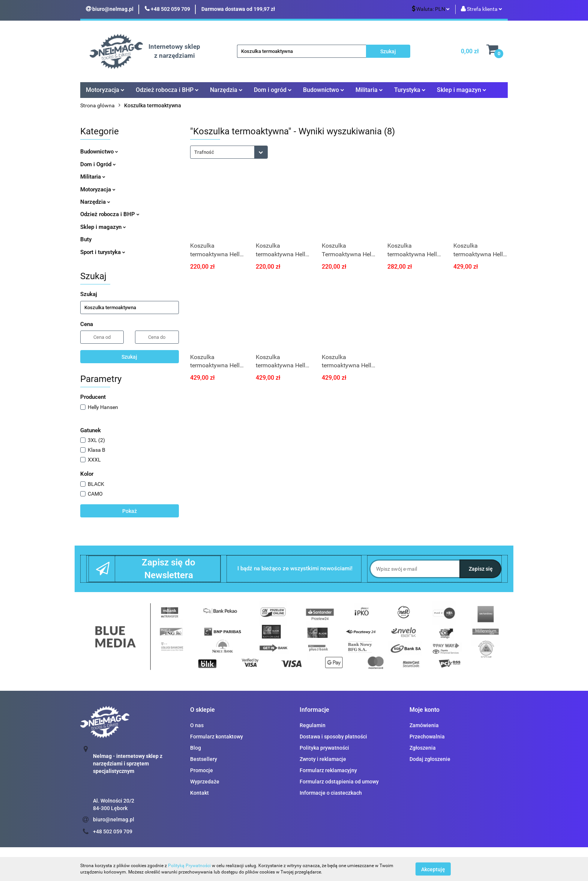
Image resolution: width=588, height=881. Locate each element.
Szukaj (129, 357)
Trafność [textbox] (204, 152)
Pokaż (130, 511)
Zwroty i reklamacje (323, 759)
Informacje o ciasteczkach (331, 793)
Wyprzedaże (205, 782)
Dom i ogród (273, 90)
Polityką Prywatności (189, 866)
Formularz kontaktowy (217, 737)
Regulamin (313, 725)
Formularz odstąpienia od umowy (339, 782)
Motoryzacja (105, 90)
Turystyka (410, 90)
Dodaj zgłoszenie (430, 759)
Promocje (202, 770)
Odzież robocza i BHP (167, 90)
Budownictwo (324, 90)
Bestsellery (204, 759)
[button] (202, 710)
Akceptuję (433, 869)
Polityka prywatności (324, 748)
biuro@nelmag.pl (114, 819)
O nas (197, 725)
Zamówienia (424, 725)
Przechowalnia (427, 737)
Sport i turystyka (103, 252)
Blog (196, 748)
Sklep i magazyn (462, 90)
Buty (86, 239)
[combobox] (229, 152)
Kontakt (199, 793)
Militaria (369, 90)
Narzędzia (226, 90)
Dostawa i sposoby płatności (333, 737)
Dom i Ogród (98, 164)
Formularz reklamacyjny (328, 770)
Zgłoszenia (423, 748)
